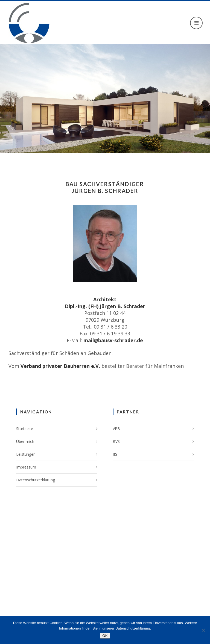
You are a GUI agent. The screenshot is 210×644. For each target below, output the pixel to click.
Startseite (25, 429)
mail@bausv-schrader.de (113, 340)
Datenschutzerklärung (36, 480)
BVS (116, 441)
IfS (115, 454)
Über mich (25, 441)
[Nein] (203, 630)
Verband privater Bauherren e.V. (60, 366)
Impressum (26, 467)
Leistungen (26, 454)
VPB (116, 429)
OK (105, 636)
